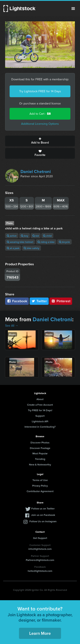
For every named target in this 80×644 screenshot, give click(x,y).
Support (40, 416)
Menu (73, 9)
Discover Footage (40, 448)
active (12, 236)
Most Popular (40, 453)
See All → (12, 326)
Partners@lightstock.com (40, 560)
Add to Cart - (40, 114)
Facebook (17, 301)
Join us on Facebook (43, 515)
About (40, 399)
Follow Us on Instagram (43, 521)
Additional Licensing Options (40, 124)
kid (36, 236)
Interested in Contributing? (40, 427)
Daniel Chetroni (36, 172)
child (47, 236)
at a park (13, 248)
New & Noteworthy (40, 464)
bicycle (64, 242)
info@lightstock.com (40, 549)
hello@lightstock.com (40, 571)
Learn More (40, 633)
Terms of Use (40, 480)
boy (25, 236)
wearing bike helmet (20, 242)
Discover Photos (40, 442)
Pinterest (61, 301)
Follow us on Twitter (43, 508)
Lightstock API (40, 421)
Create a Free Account (40, 405)
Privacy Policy (40, 486)
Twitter (39, 301)
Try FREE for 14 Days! (40, 410)
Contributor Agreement (40, 491)
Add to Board (40, 141)
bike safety (31, 248)
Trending (40, 459)
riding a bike (46, 242)
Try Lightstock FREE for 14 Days (40, 91)
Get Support (40, 538)
